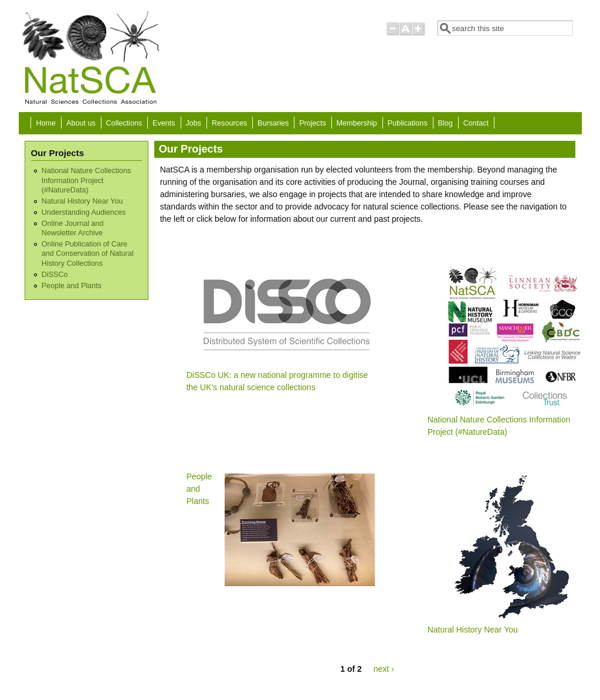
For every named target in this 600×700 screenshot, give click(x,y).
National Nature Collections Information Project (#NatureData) (87, 180)
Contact (476, 123)
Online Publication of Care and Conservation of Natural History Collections (88, 254)
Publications (408, 123)
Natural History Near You (82, 201)
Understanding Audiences (84, 212)
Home (46, 123)
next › (384, 669)
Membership (357, 123)
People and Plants (72, 286)
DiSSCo (55, 275)
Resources (229, 123)
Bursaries (273, 123)
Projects (313, 123)
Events (164, 123)
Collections (124, 123)
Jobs (194, 123)
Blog (445, 123)
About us (81, 123)
